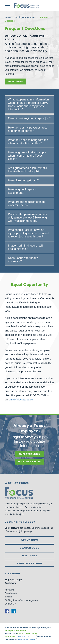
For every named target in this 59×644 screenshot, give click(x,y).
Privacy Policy (23, 636)
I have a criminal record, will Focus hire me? (25, 247)
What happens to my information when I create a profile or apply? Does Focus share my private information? (28, 104)
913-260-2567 (38, 395)
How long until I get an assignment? (22, 191)
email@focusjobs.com (22, 400)
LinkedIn (13, 611)
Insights (8, 597)
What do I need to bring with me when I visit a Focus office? (28, 142)
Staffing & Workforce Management (21, 600)
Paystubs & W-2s (29, 462)
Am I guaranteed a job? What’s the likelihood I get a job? (27, 170)
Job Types (30, 556)
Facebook (7, 611)
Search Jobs (30, 548)
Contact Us (10, 604)
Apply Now (15, 81)
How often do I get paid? (23, 180)
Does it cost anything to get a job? (29, 118)
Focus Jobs (27, 5)
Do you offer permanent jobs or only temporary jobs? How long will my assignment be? (28, 218)
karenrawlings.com (27, 639)
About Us (9, 590)
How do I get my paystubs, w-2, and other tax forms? (28, 129)
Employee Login (29, 454)
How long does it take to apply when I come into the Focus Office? (27, 156)
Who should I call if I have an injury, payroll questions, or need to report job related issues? (28, 233)
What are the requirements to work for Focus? (26, 204)
